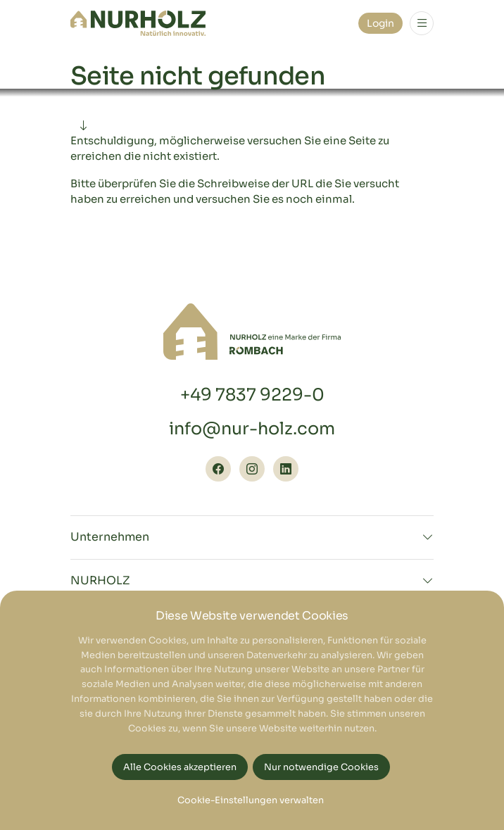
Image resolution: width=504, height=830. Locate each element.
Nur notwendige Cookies (321, 767)
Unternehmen (110, 537)
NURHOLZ (100, 581)
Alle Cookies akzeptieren (180, 767)
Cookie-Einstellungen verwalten (251, 800)
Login (380, 23)
